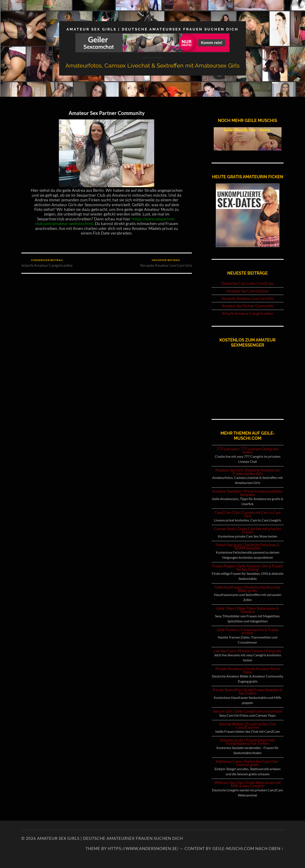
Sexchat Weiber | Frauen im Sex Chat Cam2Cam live (248, 726)
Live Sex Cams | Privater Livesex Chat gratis (247, 651)
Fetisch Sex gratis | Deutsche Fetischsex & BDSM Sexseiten (247, 547)
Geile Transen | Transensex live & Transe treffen (247, 631)
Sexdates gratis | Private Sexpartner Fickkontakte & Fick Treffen (247, 742)
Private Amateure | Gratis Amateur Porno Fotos (248, 670)
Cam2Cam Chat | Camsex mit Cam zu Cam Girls (248, 514)
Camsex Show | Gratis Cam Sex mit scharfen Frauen (247, 530)
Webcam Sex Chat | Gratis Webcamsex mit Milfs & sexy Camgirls (248, 784)
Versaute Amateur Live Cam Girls (166, 263)
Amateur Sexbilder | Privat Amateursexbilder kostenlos (248, 493)
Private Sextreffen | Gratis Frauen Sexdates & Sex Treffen (248, 692)
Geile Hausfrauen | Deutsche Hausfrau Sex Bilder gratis (248, 589)
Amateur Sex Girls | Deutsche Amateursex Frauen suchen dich (152, 29)
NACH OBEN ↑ (269, 849)
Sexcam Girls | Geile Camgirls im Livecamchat (247, 711)
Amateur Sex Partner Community (107, 113)
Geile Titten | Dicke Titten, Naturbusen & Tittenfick (247, 610)
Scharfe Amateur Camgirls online (47, 263)
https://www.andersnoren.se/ (143, 849)
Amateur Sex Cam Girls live (247, 291)
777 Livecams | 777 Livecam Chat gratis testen (248, 451)
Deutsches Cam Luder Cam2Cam (247, 283)
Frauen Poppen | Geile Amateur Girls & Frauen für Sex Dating (247, 568)
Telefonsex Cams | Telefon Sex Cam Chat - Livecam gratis (247, 763)
